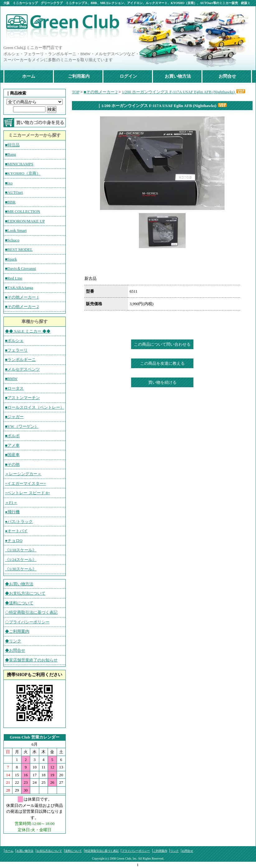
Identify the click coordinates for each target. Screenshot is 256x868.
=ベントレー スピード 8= (28, 493)
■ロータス (14, 388)
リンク (175, 851)
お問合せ (227, 76)
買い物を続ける (162, 382)
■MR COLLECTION (23, 211)
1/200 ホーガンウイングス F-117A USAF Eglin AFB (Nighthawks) (184, 92)
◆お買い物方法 (19, 584)
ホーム (29, 76)
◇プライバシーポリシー (27, 622)
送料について (73, 851)
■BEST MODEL (19, 249)
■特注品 (12, 145)
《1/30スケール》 (21, 569)
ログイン (128, 76)
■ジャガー (14, 417)
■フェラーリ (16, 350)
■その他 (12, 464)
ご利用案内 (79, 76)
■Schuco (12, 240)
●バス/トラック (19, 522)
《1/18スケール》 (21, 550)
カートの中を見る (35, 123)
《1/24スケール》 (21, 560)
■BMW (11, 379)
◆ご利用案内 (17, 631)
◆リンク (13, 641)
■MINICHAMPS (19, 164)
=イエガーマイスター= (26, 483)
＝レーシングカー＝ (23, 474)
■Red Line (14, 278)
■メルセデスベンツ (22, 369)
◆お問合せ (15, 650)
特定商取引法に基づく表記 (102, 851)
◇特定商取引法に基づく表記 (31, 612)
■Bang (10, 154)
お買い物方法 (178, 76)
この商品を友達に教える (162, 363)
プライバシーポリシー (136, 851)
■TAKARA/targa (19, 288)
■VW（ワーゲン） (22, 426)
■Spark (11, 259)
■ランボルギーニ (20, 360)
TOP (76, 92)
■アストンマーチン (22, 398)
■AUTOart (14, 192)
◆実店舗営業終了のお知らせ (31, 660)
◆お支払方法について (25, 593)
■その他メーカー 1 (22, 297)
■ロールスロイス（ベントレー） (35, 407)
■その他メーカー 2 (22, 307)
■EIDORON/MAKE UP (25, 221)
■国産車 (12, 455)
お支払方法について (49, 851)
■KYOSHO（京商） (23, 173)
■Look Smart (16, 230)
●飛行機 (12, 512)
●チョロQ (14, 541)
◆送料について (19, 603)
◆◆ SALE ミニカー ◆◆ (28, 331)
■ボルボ (12, 436)
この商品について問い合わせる (162, 344)
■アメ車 (12, 445)
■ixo (9, 183)
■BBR (10, 202)
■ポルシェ (14, 341)
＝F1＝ (11, 502)
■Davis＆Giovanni (21, 268)
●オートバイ (16, 531)
